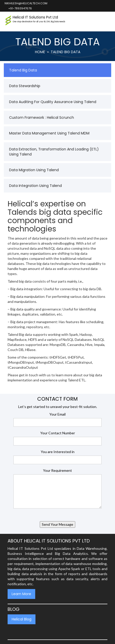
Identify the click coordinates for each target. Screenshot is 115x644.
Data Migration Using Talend (34, 170)
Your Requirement (58, 470)
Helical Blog (22, 619)
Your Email (58, 414)
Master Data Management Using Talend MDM (49, 133)
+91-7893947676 (20, 8)
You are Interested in (58, 452)
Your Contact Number (58, 433)
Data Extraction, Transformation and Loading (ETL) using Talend (54, 152)
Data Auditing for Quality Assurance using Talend (53, 102)
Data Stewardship (25, 86)
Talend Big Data (23, 70)
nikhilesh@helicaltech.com (26, 3)
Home (40, 52)
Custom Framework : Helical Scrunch (42, 118)
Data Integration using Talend (35, 186)
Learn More (21, 594)
